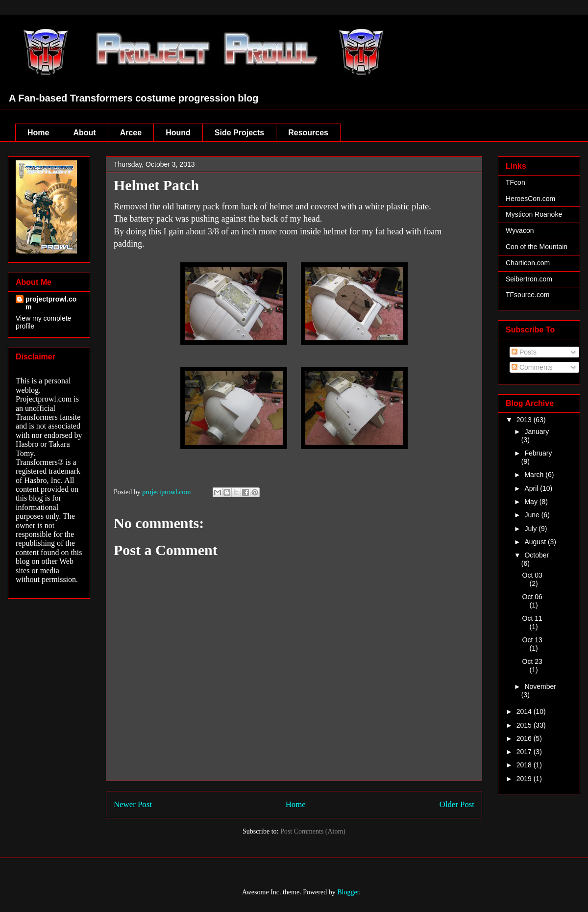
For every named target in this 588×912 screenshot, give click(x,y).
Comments (532, 367)
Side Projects (239, 133)
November (540, 686)
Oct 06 (532, 597)
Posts (524, 352)
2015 (525, 725)
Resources (308, 133)
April (532, 488)
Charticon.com (528, 263)
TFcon (515, 182)
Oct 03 (532, 575)
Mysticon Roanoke (534, 214)
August (536, 542)
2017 (525, 752)
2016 (525, 738)
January (537, 431)
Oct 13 (532, 640)
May (532, 502)
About (84, 133)
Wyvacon (520, 230)
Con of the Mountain (537, 247)
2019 (525, 779)
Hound (178, 133)
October (537, 555)
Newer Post (133, 804)
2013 (525, 420)
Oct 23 (532, 661)
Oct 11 (532, 618)
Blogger (348, 892)
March (535, 475)
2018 (525, 765)
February (538, 453)
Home (38, 133)
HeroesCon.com (530, 199)
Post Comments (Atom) (313, 831)
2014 (525, 711)
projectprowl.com (51, 303)
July (531, 529)
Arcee (131, 133)
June (533, 515)
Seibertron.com (529, 279)
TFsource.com (527, 295)
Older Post (457, 804)
